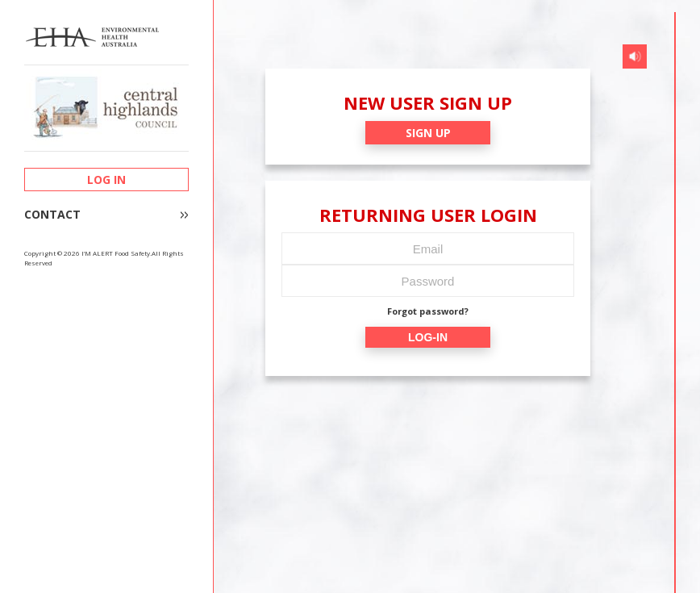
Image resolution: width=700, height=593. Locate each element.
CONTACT (52, 215)
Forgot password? (428, 311)
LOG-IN (428, 337)
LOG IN (106, 180)
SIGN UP (428, 133)
